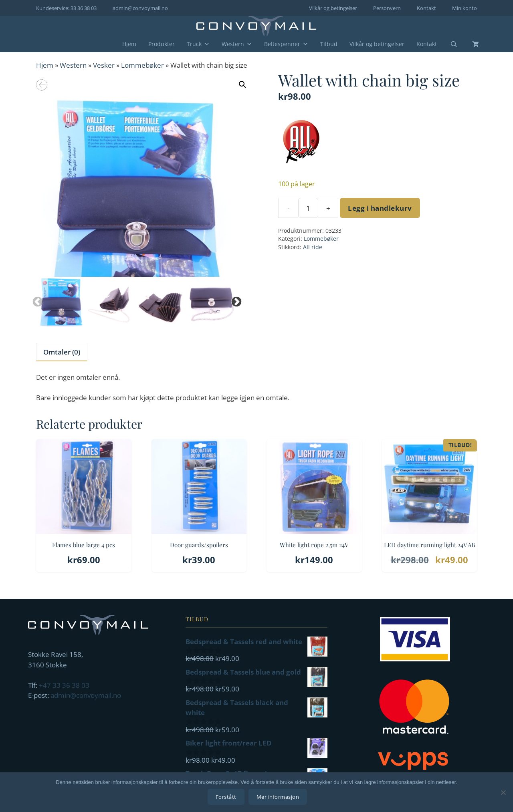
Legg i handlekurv (380, 208)
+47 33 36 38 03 (64, 685)
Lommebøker (142, 65)
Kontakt (426, 8)
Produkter (162, 44)
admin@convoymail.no (140, 8)
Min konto (465, 8)
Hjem (129, 44)
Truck (198, 44)
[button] (242, 85)
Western (237, 44)
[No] (503, 793)
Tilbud (329, 44)
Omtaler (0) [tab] (62, 352)
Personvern (387, 8)
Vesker (104, 65)
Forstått (227, 798)
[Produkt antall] (308, 208)
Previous (36, 300)
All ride (313, 247)
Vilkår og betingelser (333, 8)
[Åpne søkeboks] (449, 44)
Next (234, 300)
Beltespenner (286, 44)
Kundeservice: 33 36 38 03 (66, 8)
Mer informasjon (279, 798)
